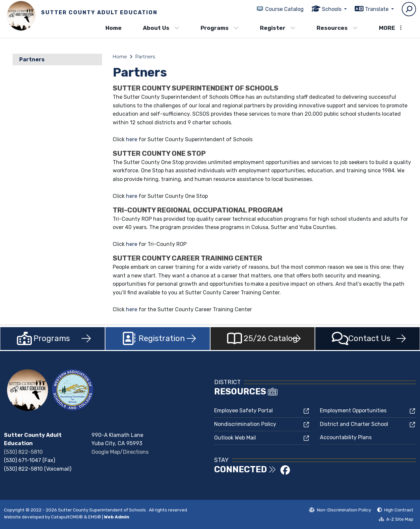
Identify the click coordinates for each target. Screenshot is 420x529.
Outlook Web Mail (235, 438)
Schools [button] (332, 9)
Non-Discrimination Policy (340, 511)
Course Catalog (284, 9)
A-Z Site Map (396, 520)
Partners (32, 59)
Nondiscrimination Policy (245, 424)
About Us (161, 28)
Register (278, 28)
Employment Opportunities (353, 411)
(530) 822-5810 (23, 452)
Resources (337, 28)
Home (114, 28)
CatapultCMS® (67, 517)
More (390, 28)
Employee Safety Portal (243, 411)
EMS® (95, 517)
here (132, 139)
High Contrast (399, 510)
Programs (220, 28)
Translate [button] (377, 9)
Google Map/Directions (120, 452)
